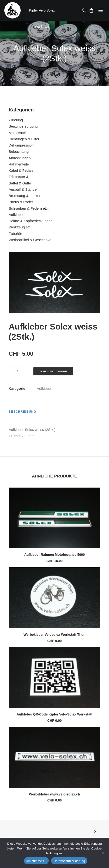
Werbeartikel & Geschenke (30, 240)
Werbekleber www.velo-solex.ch (54, 794)
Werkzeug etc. (20, 227)
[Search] (83, 10)
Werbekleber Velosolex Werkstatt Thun (54, 635)
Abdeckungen (20, 158)
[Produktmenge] (19, 371)
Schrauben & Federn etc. (29, 208)
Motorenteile (19, 133)
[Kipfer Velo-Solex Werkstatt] (12, 10)
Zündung (16, 120)
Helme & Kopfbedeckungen (31, 221)
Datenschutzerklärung (69, 861)
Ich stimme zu (36, 861)
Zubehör (15, 234)
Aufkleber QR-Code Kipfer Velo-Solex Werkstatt (54, 714)
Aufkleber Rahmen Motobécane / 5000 (54, 555)
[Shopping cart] (90, 10)
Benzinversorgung (23, 126)
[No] (103, 853)
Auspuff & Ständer (23, 189)
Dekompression (21, 145)
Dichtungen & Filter (24, 139)
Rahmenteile (19, 164)
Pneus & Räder (21, 202)
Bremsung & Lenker (25, 196)
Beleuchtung (19, 151)
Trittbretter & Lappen (25, 177)
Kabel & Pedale (21, 170)
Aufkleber (16, 215)
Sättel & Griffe (20, 183)
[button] (101, 10)
